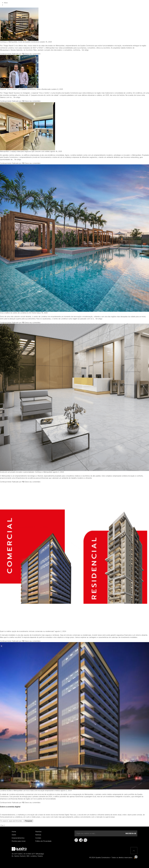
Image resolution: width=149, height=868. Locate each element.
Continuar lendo (6, 54)
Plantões (38, 832)
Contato (106, 5)
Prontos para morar (19, 841)
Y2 (23, 54)
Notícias (93, 5)
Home (14, 832)
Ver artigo (85, 50)
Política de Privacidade (43, 841)
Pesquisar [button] (29, 821)
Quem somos (58, 5)
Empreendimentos (76, 5)
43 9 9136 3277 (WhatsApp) (34, 854)
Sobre (14, 835)
